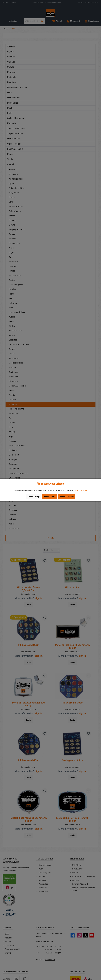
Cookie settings (34, 497)
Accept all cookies (67, 497)
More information (81, 490)
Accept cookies (50, 497)
